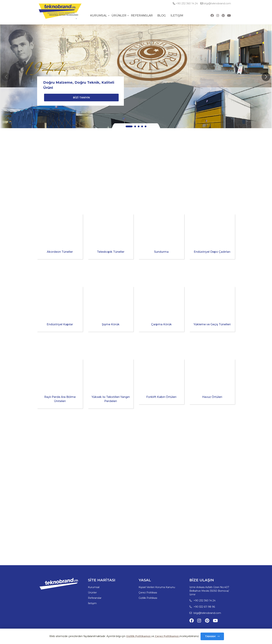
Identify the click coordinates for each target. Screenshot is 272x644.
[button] (266, 77)
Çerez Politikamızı (167, 636)
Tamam (210, 636)
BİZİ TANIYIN (81, 97)
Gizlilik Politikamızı (139, 636)
